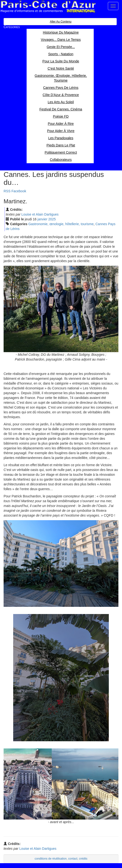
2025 (52, 219)
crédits (83, 859)
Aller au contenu (61, 22)
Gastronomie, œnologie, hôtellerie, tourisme (61, 224)
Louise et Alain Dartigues (40, 214)
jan (42, 219)
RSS (7, 191)
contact (73, 859)
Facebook (19, 191)
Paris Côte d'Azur (48, 7)
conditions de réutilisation (51, 859)
